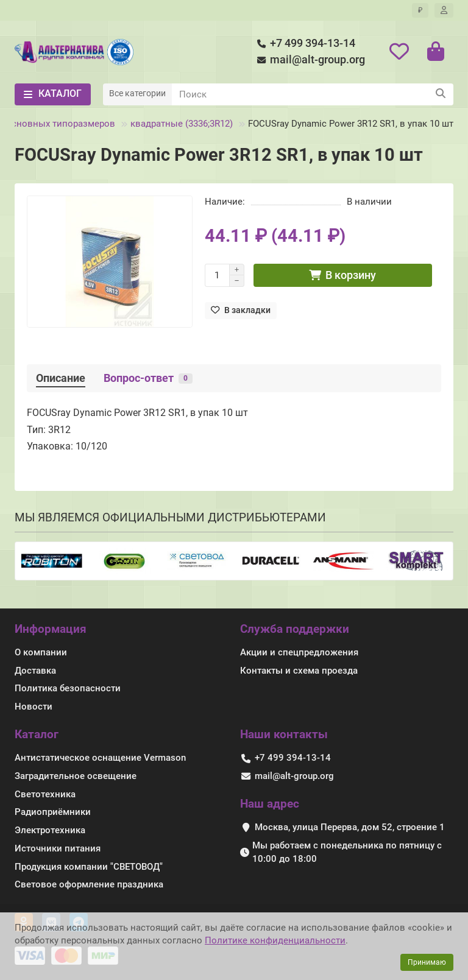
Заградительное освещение (76, 776)
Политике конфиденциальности (275, 940)
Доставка (35, 671)
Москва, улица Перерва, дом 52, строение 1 (350, 827)
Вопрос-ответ (148, 378)
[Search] (313, 94)
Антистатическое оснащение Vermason (100, 758)
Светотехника (45, 794)
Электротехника (50, 830)
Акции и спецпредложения (299, 652)
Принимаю (427, 962)
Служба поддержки (295, 629)
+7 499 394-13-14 (304, 44)
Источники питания (58, 848)
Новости (34, 707)
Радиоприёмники (53, 812)
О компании (41, 652)
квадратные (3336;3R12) (182, 124)
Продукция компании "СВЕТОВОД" (89, 867)
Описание (61, 378)
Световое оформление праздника (89, 884)
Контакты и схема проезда (299, 671)
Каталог (37, 734)
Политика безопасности (68, 688)
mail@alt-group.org (309, 60)
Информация (51, 629)
